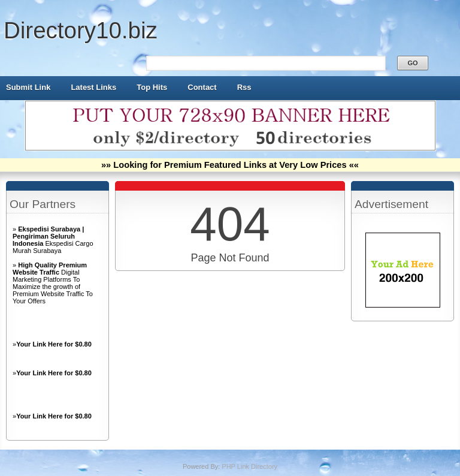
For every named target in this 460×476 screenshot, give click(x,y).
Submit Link (28, 87)
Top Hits (152, 87)
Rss (244, 87)
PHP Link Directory (249, 466)
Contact (202, 87)
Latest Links (93, 87)
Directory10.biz (81, 30)
